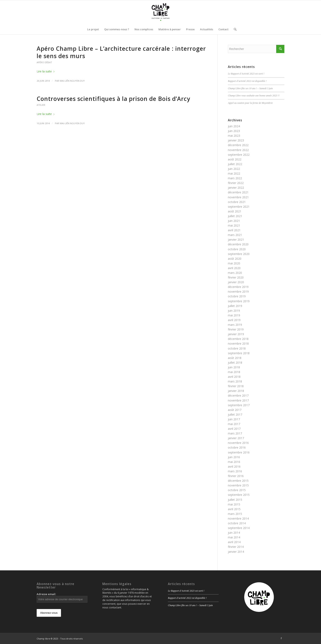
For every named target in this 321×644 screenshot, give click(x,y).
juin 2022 (234, 169)
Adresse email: (62, 597)
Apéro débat (44, 62)
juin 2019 (234, 311)
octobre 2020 (237, 249)
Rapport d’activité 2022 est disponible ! (247, 81)
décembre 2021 (238, 192)
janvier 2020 (236, 282)
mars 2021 (235, 235)
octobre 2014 (237, 523)
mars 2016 (235, 471)
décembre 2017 (238, 395)
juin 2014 (234, 533)
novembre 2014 (238, 518)
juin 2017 (234, 419)
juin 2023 (234, 131)
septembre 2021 (239, 207)
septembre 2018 (239, 353)
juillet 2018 (235, 363)
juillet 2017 (235, 414)
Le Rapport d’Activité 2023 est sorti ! (246, 74)
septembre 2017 (239, 405)
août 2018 (235, 358)
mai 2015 (234, 504)
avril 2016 (234, 466)
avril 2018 (234, 377)
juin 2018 (234, 367)
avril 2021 (234, 230)
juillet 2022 (235, 164)
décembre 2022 (238, 145)
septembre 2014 (239, 528)
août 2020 (235, 259)
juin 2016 (234, 457)
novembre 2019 (238, 292)
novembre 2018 (238, 343)
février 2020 (236, 277)
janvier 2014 (236, 552)
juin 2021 (234, 221)
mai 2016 (234, 462)
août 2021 (235, 211)
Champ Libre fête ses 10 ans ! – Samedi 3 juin (250, 88)
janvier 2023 (236, 140)
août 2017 (235, 410)
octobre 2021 (237, 202)
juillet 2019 (235, 306)
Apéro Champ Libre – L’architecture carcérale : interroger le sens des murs (121, 52)
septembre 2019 (239, 301)
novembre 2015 (238, 485)
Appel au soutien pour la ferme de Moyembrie (250, 103)
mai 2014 (234, 537)
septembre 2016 (239, 452)
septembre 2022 (239, 155)
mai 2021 (234, 225)
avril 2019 (234, 320)
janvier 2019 (236, 334)
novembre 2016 (238, 443)
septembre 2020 (239, 254)
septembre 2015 (239, 495)
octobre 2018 (237, 348)
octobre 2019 (237, 296)
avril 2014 (234, 542)
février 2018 (236, 386)
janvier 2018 (236, 391)
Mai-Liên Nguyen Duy (72, 81)
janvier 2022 (236, 188)
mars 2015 (235, 514)
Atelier (41, 105)
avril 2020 (234, 268)
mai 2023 (234, 136)
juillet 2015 (235, 500)
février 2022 (236, 183)
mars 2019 (235, 325)
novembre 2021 (238, 197)
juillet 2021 (235, 216)
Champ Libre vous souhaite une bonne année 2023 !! (254, 96)
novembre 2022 (238, 150)
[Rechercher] (234, 29)
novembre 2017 (238, 400)
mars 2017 (235, 433)
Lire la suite (46, 71)
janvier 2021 (236, 240)
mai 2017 (234, 424)
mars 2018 (235, 381)
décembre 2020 (238, 244)
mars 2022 (235, 178)
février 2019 (236, 329)
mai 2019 (234, 315)
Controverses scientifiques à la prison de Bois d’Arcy (113, 99)
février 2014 (236, 547)
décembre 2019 (238, 287)
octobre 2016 (237, 447)
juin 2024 (234, 126)
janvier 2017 (236, 438)
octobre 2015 (237, 490)
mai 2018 (234, 372)
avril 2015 (234, 509)
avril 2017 (234, 429)
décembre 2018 (238, 339)
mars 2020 (235, 273)
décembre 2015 (238, 481)
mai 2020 (234, 263)
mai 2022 (234, 173)
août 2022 (235, 159)
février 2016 (236, 476)
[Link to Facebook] (281, 638)
